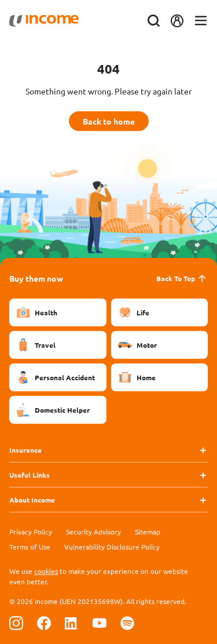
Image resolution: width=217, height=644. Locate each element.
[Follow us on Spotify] (127, 623)
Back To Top (182, 278)
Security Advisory (93, 532)
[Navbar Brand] (44, 21)
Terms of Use (30, 547)
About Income (32, 500)
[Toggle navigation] (201, 21)
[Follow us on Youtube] (100, 623)
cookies (46, 571)
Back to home (109, 121)
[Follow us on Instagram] (16, 623)
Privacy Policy (31, 532)
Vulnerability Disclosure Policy (112, 547)
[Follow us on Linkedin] (72, 623)
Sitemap (148, 532)
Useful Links (30, 475)
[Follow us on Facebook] (44, 623)
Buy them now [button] (36, 278)
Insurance (25, 450)
